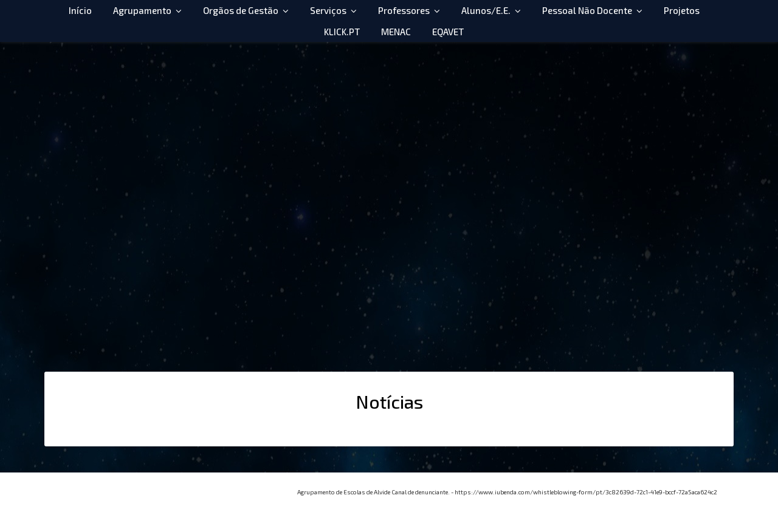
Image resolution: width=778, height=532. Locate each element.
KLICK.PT (342, 32)
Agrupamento (142, 10)
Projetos (682, 10)
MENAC (396, 32)
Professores (404, 10)
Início (80, 10)
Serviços (328, 10)
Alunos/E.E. (486, 10)
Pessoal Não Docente (587, 10)
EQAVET (448, 32)
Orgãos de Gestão (241, 10)
